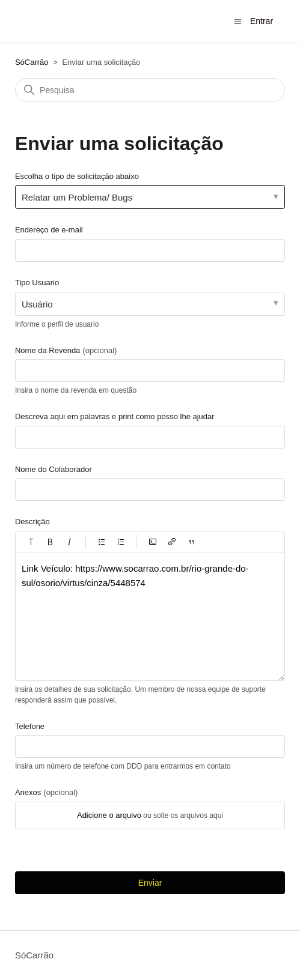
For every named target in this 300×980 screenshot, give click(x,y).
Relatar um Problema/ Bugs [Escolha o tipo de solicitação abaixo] (77, 197)
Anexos (46, 792)
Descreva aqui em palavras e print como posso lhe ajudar (115, 416)
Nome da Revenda (66, 350)
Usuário (37, 304)
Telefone (30, 726)
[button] (31, 542)
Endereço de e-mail (49, 230)
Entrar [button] (262, 21)
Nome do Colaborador (54, 469)
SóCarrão (32, 62)
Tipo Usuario (37, 283)
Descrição (32, 522)
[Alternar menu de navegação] (238, 21)
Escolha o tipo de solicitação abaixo (77, 176)
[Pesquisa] (150, 90)
